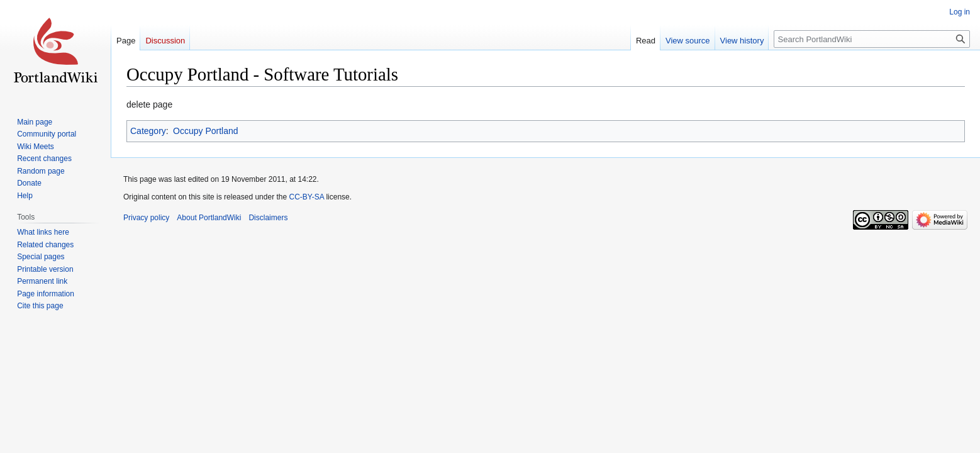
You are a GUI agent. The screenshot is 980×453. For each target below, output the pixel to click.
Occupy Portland (206, 131)
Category (148, 131)
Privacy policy (146, 218)
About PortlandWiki (209, 218)
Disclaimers (268, 218)
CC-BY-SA (306, 197)
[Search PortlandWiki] (872, 39)
